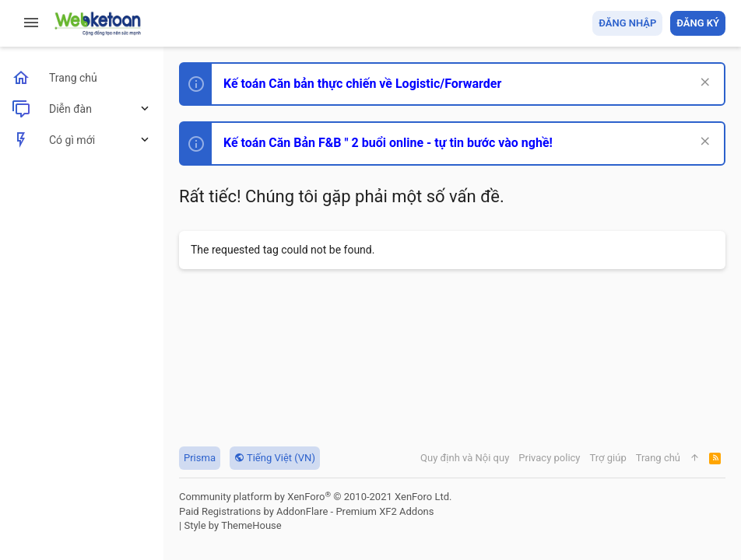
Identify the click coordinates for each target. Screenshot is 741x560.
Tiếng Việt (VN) (275, 458)
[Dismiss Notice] (703, 84)
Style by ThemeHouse (232, 525)
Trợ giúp (608, 458)
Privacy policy (549, 458)
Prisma (200, 458)
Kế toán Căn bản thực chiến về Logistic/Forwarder (362, 84)
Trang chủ (658, 458)
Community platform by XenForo (315, 497)
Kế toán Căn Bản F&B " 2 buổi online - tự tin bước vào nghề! (388, 143)
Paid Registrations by (306, 511)
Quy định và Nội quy (465, 458)
